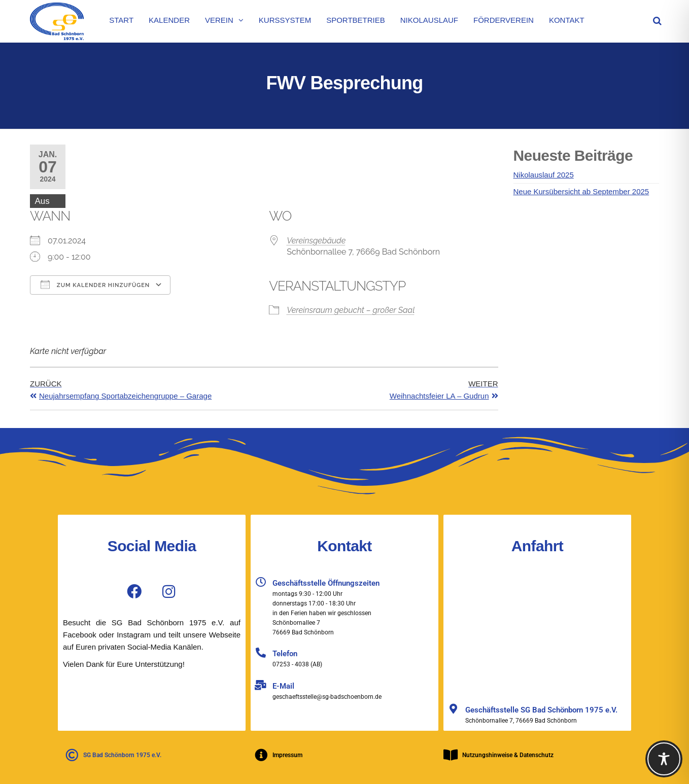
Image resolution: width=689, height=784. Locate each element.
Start (121, 20)
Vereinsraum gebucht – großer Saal (351, 310)
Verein (219, 20)
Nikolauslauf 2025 (544, 175)
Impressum (287, 755)
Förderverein (504, 20)
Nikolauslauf (429, 20)
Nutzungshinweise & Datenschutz (508, 755)
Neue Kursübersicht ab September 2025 (581, 191)
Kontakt (567, 20)
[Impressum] (261, 755)
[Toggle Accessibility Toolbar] (664, 759)
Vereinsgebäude (316, 241)
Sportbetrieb (356, 20)
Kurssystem (285, 20)
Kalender (169, 20)
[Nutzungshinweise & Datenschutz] (451, 755)
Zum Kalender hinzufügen (95, 284)
